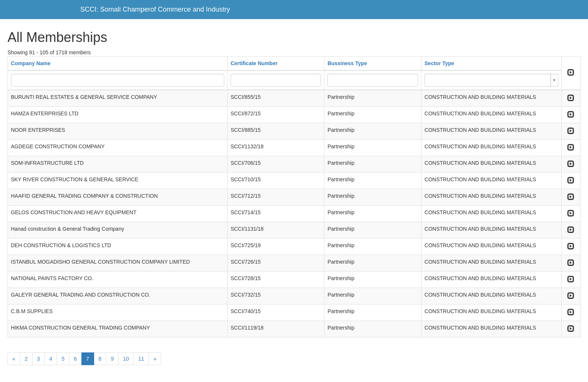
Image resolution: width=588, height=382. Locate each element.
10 (126, 359)
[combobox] (491, 80)
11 (141, 359)
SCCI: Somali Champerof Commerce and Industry (155, 9)
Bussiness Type (347, 63)
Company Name (31, 63)
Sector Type (439, 63)
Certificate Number (254, 63)
